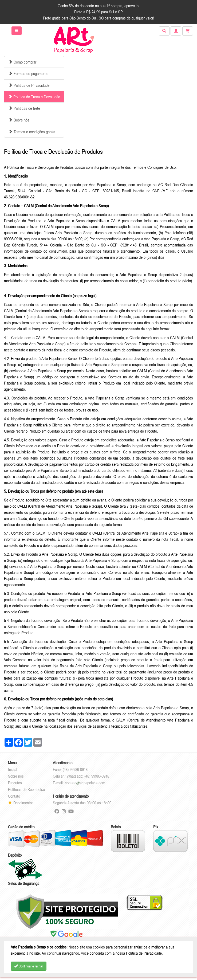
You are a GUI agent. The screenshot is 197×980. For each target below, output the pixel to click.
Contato (14, 796)
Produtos (15, 783)
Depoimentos (21, 803)
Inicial (13, 769)
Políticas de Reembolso (26, 789)
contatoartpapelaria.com (85, 783)
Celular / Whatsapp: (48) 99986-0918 (81, 776)
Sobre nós (16, 776)
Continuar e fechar (29, 966)
